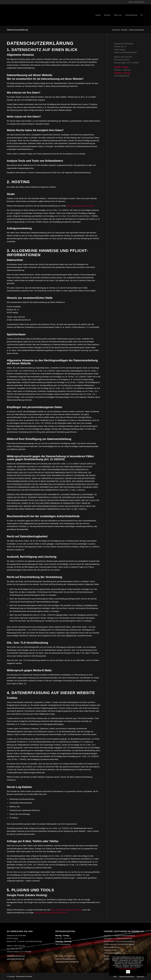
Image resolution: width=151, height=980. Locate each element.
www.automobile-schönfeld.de (67, 962)
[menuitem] (98, 15)
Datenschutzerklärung (17, 30)
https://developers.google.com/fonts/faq (67, 910)
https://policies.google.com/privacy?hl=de (51, 913)
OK (128, 972)
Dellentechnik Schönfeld (24, 976)
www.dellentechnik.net (16, 959)
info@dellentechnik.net (16, 956)
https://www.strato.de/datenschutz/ (80, 206)
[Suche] (142, 15)
